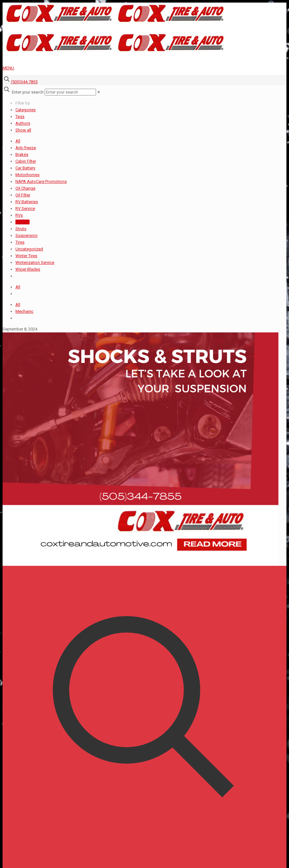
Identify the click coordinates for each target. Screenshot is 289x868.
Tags (20, 117)
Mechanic (24, 311)
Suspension (26, 235)
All (18, 141)
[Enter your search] (70, 92)
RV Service (25, 208)
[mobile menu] (144, 68)
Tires (20, 242)
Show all (23, 130)
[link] (99, 92)
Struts (21, 229)
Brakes (22, 154)
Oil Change (25, 188)
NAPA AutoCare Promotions (41, 181)
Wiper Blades (28, 269)
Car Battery (25, 168)
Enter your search (28, 92)
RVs (19, 215)
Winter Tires (26, 256)
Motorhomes (27, 175)
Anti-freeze (26, 148)
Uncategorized (29, 249)
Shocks (22, 222)
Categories (26, 110)
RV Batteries (27, 202)
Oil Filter (23, 195)
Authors (23, 123)
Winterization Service (35, 262)
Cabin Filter (26, 161)
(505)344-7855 (24, 82)
